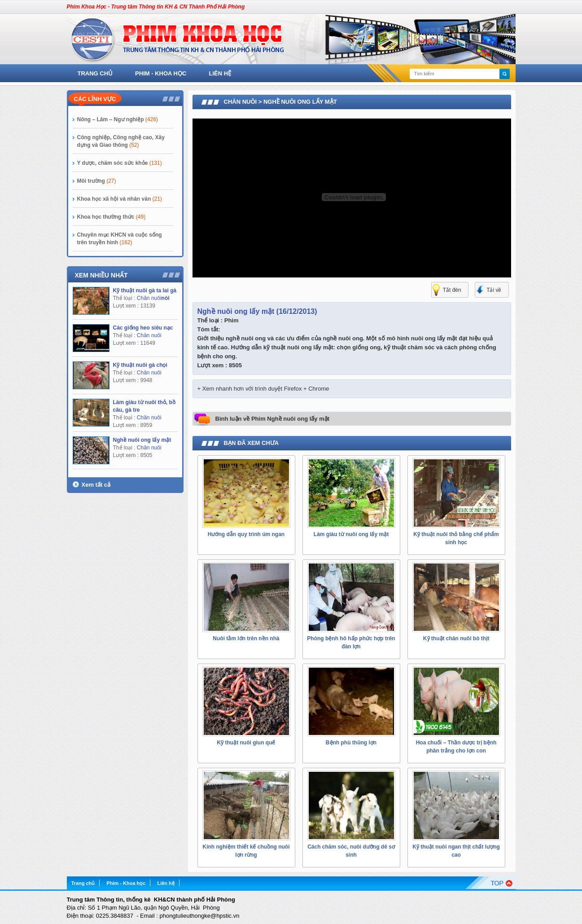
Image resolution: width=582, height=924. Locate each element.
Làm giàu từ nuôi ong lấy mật (351, 534)
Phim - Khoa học (161, 73)
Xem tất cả (96, 485)
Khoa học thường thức (112, 217)
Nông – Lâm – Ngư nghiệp (118, 119)
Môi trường (97, 181)
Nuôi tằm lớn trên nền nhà (246, 638)
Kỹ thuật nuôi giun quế (246, 743)
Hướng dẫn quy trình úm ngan (246, 534)
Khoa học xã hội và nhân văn (120, 199)
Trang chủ (95, 73)
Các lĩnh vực (95, 99)
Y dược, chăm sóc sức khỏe (120, 163)
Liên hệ (220, 73)
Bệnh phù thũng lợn (351, 743)
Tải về (494, 290)
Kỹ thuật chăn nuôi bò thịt (456, 638)
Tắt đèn (452, 290)
